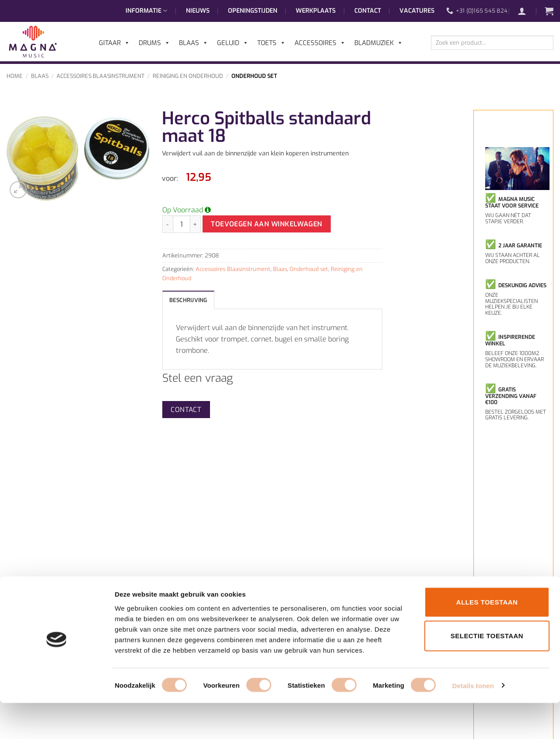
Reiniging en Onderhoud (188, 76)
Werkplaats (316, 11)
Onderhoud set (254, 76)
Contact (368, 11)
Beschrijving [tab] (188, 300)
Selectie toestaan (487, 672)
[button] (526, 11)
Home (15, 76)
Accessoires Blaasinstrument (100, 76)
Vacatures (417, 11)
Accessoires (320, 43)
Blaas (40, 76)
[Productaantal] (182, 224)
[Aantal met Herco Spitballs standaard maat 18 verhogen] (196, 224)
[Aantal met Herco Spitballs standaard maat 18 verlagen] (168, 224)
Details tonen (473, 722)
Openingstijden (253, 11)
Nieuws (198, 11)
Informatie (146, 11)
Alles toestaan (487, 638)
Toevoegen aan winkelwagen (267, 224)
